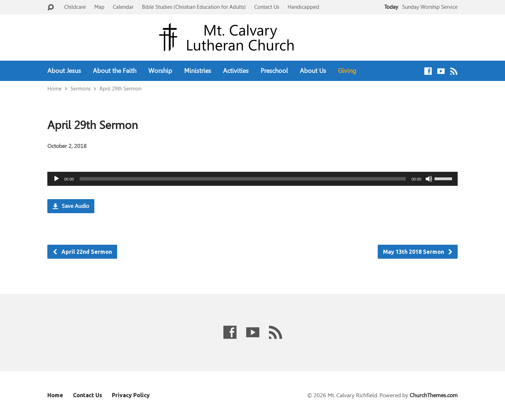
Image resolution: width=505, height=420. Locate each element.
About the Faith (115, 71)
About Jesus (64, 71)
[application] (252, 179)
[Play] (56, 179)
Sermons (80, 89)
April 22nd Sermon (82, 252)
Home (55, 89)
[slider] (243, 179)
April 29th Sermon (120, 89)
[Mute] (429, 179)
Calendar (123, 7)
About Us (313, 71)
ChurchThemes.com (434, 395)
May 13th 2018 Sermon (418, 252)
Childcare (75, 7)
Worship (160, 71)
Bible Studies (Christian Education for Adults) (194, 7)
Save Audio (71, 206)
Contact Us (267, 7)
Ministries (198, 71)
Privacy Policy (131, 395)
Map (99, 7)
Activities (236, 71)
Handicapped (303, 7)
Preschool (274, 71)
